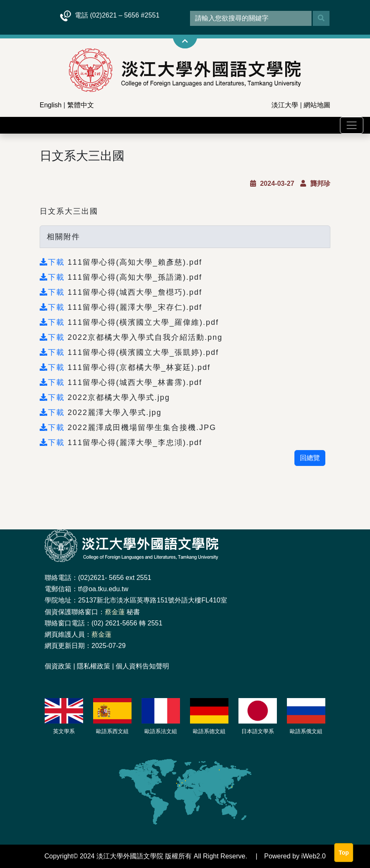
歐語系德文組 (209, 731)
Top (344, 853)
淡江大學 (285, 105)
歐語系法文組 (161, 731)
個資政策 (58, 666)
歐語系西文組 (112, 731)
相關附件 (63, 237)
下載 (54, 262)
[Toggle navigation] (352, 125)
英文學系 (64, 731)
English (51, 105)
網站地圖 (317, 105)
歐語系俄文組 (306, 731)
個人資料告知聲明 (142, 666)
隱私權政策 (94, 666)
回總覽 (310, 458)
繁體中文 (81, 105)
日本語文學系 (258, 731)
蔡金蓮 (115, 612)
